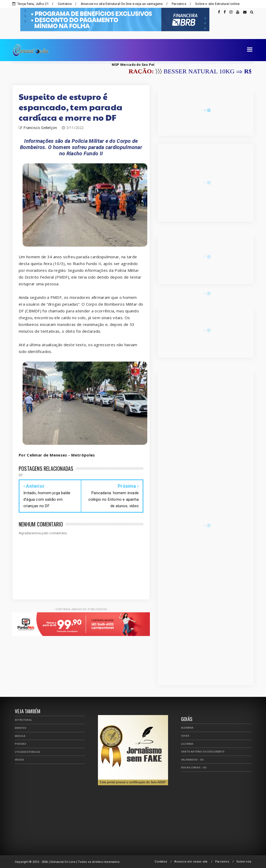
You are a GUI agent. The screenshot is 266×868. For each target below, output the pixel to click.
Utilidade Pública (27, 752)
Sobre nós (244, 862)
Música (20, 736)
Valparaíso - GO (192, 760)
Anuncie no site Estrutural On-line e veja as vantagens (122, 4)
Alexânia (187, 728)
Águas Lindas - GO (194, 767)
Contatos (65, 4)
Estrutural (23, 720)
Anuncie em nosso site (191, 862)
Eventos (21, 728)
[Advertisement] (54, 804)
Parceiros (179, 4)
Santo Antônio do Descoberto (203, 752)
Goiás (185, 736)
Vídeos (19, 760)
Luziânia (187, 744)
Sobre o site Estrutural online (217, 4)
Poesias (21, 744)
